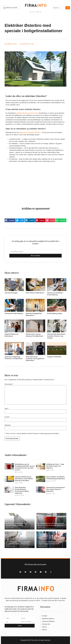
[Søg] (68, 8)
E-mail (7, 417)
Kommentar (9, 384)
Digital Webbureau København (12, 335)
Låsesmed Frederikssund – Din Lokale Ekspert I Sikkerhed (56, 489)
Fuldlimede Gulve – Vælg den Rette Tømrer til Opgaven (55, 466)
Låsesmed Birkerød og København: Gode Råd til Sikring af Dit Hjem (24, 479)
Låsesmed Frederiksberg (14, 313)
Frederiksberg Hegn (55, 313)
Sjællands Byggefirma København (34, 314)
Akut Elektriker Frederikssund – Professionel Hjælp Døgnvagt (22, 490)
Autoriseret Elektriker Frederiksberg (55, 294)
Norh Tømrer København (35, 293)
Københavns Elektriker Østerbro (30, 132)
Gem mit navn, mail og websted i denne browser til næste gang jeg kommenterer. (33, 434)
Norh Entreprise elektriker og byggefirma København (35, 359)
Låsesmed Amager (11, 293)
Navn (7, 409)
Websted (8, 425)
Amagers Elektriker (54, 357)
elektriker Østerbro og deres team (27, 113)
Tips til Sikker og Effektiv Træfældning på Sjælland (55, 478)
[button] (10, 220)
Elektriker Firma (12, 44)
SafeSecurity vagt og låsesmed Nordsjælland (34, 335)
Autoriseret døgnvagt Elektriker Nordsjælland (13, 358)
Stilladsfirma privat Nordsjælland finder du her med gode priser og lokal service (25, 467)
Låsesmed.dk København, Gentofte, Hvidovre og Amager (56, 336)
